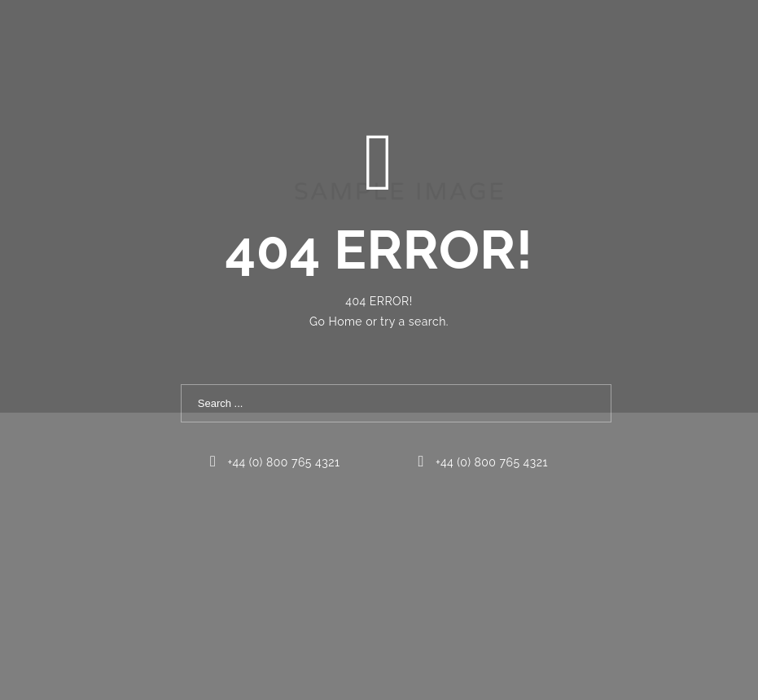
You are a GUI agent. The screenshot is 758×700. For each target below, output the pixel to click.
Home (347, 322)
